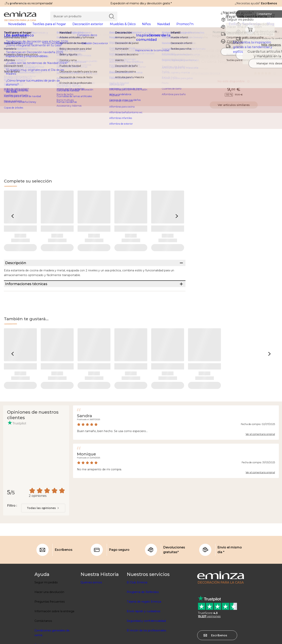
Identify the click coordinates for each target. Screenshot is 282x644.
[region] (141, 41)
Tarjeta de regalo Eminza (144, 623)
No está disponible (234, 88)
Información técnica (206, 79)
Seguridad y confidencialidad (146, 642)
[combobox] (43, 529)
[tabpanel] (107, 28)
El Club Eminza (137, 603)
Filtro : (12, 527)
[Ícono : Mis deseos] (274, 57)
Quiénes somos (91, 603)
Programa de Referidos (143, 613)
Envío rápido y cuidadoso (144, 632)
